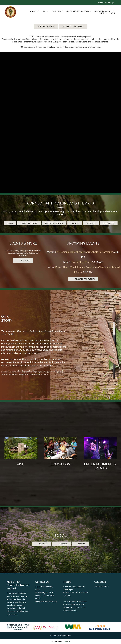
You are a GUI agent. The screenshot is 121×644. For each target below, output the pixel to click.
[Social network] (106, 3)
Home (101, 3)
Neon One (67, 641)
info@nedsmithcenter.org (46, 601)
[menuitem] (34, 11)
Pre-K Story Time (81, 278)
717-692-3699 (48, 596)
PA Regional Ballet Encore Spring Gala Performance (85, 268)
